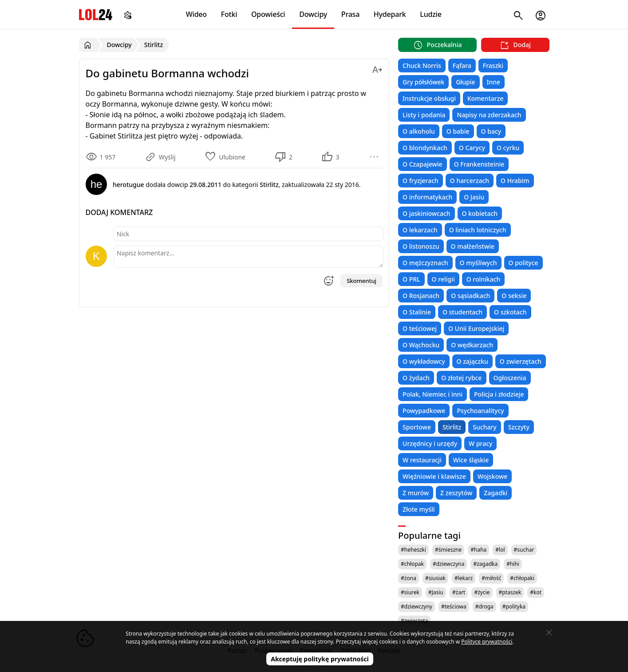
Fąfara (462, 66)
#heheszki (413, 550)
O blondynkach (425, 148)
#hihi (513, 564)
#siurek (410, 592)
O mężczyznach (425, 263)
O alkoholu (419, 131)
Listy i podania (424, 115)
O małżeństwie (473, 246)
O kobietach (480, 213)
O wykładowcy (424, 361)
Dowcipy (313, 14)
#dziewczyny (417, 606)
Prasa (350, 14)
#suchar (524, 550)
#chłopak (412, 564)
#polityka (514, 606)
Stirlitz (452, 427)
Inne (494, 82)
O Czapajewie (423, 164)
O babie (458, 131)
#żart (459, 592)
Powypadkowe (424, 411)
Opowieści (268, 14)
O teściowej (420, 328)
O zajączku (472, 361)
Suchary (484, 427)
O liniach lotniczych (478, 230)
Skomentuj (361, 281)
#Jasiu (436, 592)
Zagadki (496, 493)
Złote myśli (419, 509)
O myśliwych (478, 263)
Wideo (196, 14)
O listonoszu (421, 246)
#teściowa (454, 606)
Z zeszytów (456, 493)
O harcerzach (470, 181)
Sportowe (417, 427)
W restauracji (422, 460)
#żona (409, 578)
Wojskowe (492, 476)
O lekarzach (420, 230)
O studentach (462, 312)
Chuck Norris (422, 66)
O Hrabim (515, 181)
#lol (500, 550)
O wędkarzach (472, 345)
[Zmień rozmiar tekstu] (377, 68)
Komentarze (485, 98)
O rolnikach (484, 279)
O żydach (416, 378)
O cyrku (508, 148)
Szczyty (519, 427)
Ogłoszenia (510, 378)
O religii (443, 279)
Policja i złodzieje (499, 394)
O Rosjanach (421, 296)
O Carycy (472, 148)
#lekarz (464, 578)
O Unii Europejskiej (476, 328)
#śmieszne (448, 550)
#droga (484, 606)
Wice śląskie (471, 460)
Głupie (465, 82)
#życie (482, 592)
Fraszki (493, 66)
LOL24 (96, 14)
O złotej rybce (461, 378)
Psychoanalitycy (480, 411)
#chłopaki (522, 578)
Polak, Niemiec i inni (432, 394)
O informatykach (427, 197)
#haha (478, 550)
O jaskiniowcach (426, 213)
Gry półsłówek (423, 82)
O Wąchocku (421, 345)
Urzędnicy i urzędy (430, 443)
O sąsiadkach (470, 296)
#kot (536, 592)
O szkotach (510, 312)
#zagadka (485, 564)
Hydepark (390, 14)
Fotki (229, 14)
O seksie (514, 296)
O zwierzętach (521, 361)
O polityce (523, 263)
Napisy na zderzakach (489, 115)
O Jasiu (474, 197)
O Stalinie (417, 312)
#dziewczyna (449, 564)
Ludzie (431, 14)
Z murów (416, 493)
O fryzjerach (421, 181)
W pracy (480, 443)
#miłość (491, 578)
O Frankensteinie (479, 164)
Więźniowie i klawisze (434, 476)
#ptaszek (510, 592)
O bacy (491, 131)
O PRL (411, 279)
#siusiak (435, 578)
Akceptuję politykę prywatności (320, 659)
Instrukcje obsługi (429, 98)
